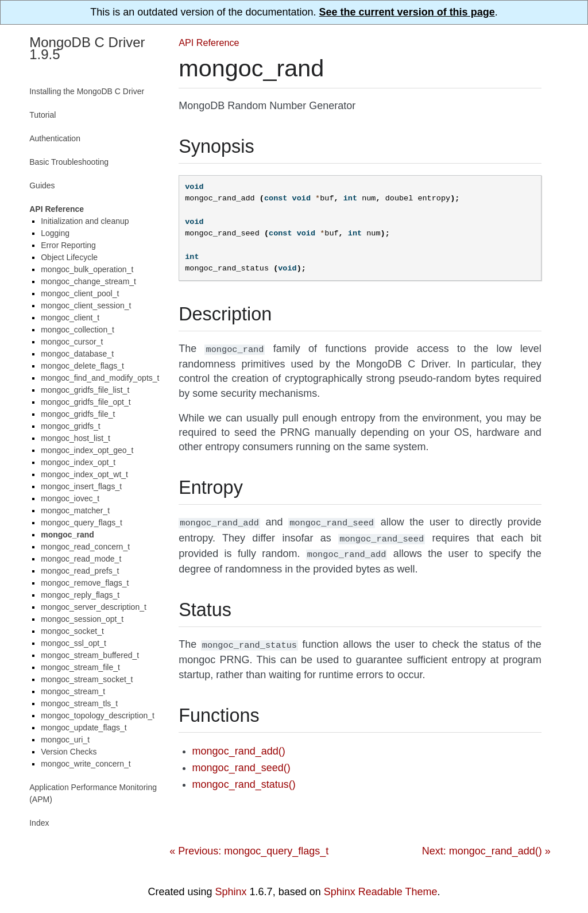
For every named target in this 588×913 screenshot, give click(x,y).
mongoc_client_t (70, 318)
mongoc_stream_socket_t (87, 679)
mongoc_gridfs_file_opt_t (86, 402)
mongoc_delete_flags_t (82, 366)
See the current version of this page (407, 12)
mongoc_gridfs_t (71, 426)
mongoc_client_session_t (86, 305)
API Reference (209, 42)
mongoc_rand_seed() (241, 762)
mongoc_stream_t (73, 691)
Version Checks (69, 752)
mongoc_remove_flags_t (85, 583)
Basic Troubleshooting (69, 162)
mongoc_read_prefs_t (80, 571)
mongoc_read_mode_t (81, 559)
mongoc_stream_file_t (80, 667)
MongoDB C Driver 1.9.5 (87, 48)
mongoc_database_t (77, 354)
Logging (55, 233)
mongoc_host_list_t (76, 438)
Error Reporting (68, 245)
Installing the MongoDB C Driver (87, 91)
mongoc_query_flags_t (82, 523)
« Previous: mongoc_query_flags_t (249, 845)
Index (39, 823)
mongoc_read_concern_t (85, 547)
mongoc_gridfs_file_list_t (85, 390)
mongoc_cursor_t (72, 342)
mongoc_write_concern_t (86, 764)
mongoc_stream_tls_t (79, 703)
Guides (42, 185)
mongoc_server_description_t (94, 607)
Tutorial (42, 115)
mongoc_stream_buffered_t (90, 655)
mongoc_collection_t (78, 330)
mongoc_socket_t (72, 631)
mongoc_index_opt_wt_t (84, 474)
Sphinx (231, 886)
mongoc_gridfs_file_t (78, 414)
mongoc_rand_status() (244, 779)
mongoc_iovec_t (70, 498)
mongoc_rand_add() (239, 745)
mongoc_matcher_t (75, 510)
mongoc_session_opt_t (82, 619)
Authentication (55, 138)
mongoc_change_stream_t (88, 281)
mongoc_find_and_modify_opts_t (100, 378)
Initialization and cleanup (85, 221)
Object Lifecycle (69, 257)
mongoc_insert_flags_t (81, 486)
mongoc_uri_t (65, 740)
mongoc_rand (67, 535)
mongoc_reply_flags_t (80, 595)
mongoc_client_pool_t (80, 293)
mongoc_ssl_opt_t (73, 643)
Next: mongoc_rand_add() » (486, 845)
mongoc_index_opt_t (78, 462)
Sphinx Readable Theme (381, 886)
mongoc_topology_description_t (98, 715)
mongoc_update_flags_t (84, 728)
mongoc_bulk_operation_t (87, 269)
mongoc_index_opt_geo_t (87, 450)
